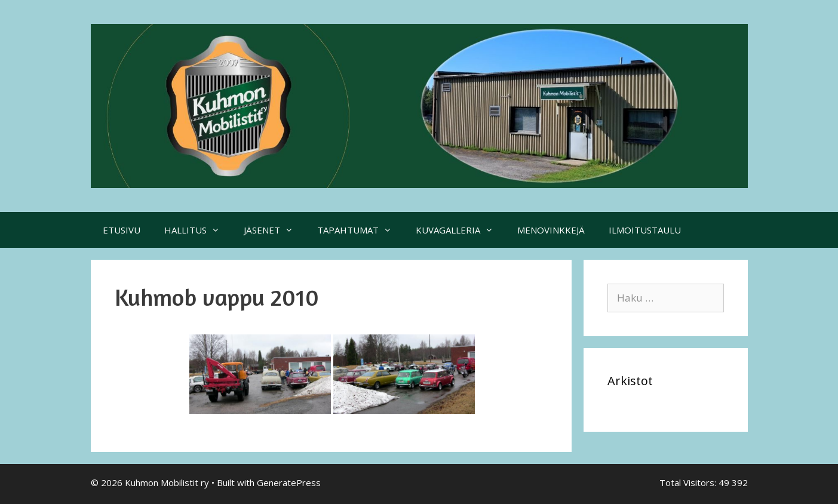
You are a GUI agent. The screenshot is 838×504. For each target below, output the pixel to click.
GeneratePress (289, 483)
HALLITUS (198, 230)
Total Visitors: (689, 483)
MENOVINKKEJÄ (551, 230)
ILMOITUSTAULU (645, 230)
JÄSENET (274, 230)
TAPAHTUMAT (360, 230)
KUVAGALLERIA (461, 230)
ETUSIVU (122, 230)
